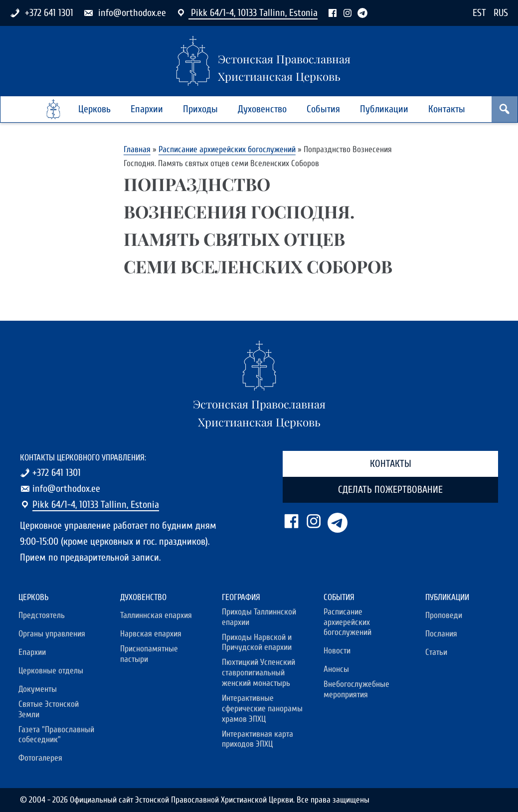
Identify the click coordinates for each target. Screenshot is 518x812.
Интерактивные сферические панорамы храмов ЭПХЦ (262, 709)
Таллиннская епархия (156, 615)
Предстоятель (42, 615)
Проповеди (444, 615)
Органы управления (52, 634)
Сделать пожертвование (390, 490)
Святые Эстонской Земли (49, 710)
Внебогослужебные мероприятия (356, 690)
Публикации (384, 109)
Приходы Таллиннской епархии (259, 617)
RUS (501, 13)
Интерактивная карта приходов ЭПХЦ (258, 739)
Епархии (147, 109)
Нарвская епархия (151, 634)
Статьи (436, 652)
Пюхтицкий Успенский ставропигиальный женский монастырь (259, 673)
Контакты (447, 109)
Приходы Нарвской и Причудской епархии (257, 643)
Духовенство (262, 109)
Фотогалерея (40, 758)
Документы (38, 689)
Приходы (200, 109)
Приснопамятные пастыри (149, 654)
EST (479, 13)
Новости (337, 651)
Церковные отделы (51, 671)
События (323, 109)
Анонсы (336, 669)
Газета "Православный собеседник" (56, 735)
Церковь (94, 109)
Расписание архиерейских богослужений (227, 149)
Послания (441, 634)
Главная (137, 149)
